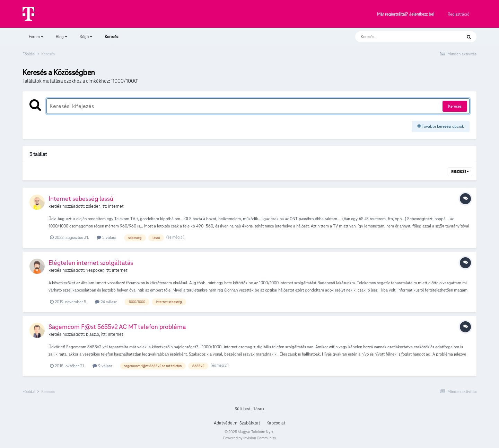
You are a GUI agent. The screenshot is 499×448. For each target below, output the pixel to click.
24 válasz (106, 302)
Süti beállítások (249, 409)
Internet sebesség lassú (81, 199)
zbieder (93, 206)
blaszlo (93, 334)
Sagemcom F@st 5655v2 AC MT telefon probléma (117, 327)
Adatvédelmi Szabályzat (237, 423)
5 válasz (107, 237)
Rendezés (460, 172)
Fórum (36, 37)
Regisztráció (458, 14)
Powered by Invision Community (250, 438)
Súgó (86, 37)
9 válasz (102, 366)
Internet (116, 206)
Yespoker (95, 270)
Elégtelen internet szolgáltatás (91, 263)
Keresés (111, 40)
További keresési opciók (441, 126)
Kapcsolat (276, 423)
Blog (62, 37)
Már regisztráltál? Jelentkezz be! (406, 14)
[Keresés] (401, 37)
